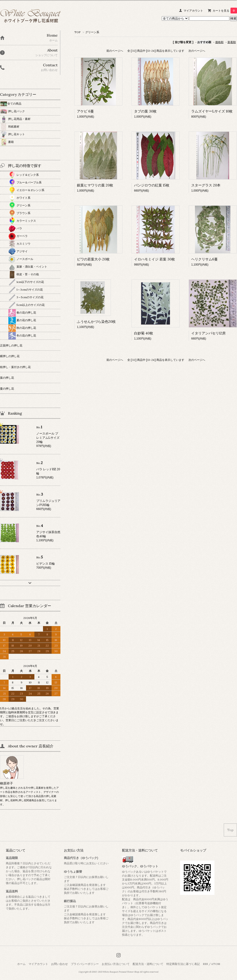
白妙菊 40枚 (144, 333)
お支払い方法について (116, 964)
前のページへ (115, 51)
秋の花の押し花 (22, 328)
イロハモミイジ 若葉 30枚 (155, 259)
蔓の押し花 (7, 389)
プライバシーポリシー (85, 964)
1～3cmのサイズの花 (26, 290)
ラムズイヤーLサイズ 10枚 (212, 111)
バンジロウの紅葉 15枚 (152, 185)
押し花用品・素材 (15, 119)
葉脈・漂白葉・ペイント (28, 267)
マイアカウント (193, 11)
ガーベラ (18, 236)
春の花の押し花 (22, 312)
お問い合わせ (59, 964)
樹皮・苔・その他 (24, 274)
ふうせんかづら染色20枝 (96, 322)
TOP (77, 32)
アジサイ (18, 251)
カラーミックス (22, 221)
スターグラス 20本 (206, 185)
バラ (15, 228)
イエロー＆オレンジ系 (26, 190)
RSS (205, 964)
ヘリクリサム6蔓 (204, 259)
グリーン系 (92, 32)
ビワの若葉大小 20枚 (93, 259)
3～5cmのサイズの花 (26, 297)
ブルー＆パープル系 (25, 182)
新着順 (232, 42)
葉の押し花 (7, 378)
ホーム (21, 964)
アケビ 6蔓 (85, 111)
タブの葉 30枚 (145, 111)
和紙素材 (10, 127)
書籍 (7, 142)
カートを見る (225, 11)
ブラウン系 (19, 213)
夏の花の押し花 (22, 320)
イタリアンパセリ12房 (208, 333)
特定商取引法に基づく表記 (183, 964)
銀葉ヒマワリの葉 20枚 (95, 185)
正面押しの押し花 (11, 345)
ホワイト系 (19, 198)
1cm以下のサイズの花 (26, 282)
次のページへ (197, 51)
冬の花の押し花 (22, 335)
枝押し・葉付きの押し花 (15, 367)
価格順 (219, 42)
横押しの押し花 (10, 356)
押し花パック (12, 111)
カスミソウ (19, 244)
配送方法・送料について (148, 964)
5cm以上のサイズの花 (26, 305)
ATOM (216, 964)
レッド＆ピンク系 (24, 175)
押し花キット (12, 134)
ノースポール (21, 259)
